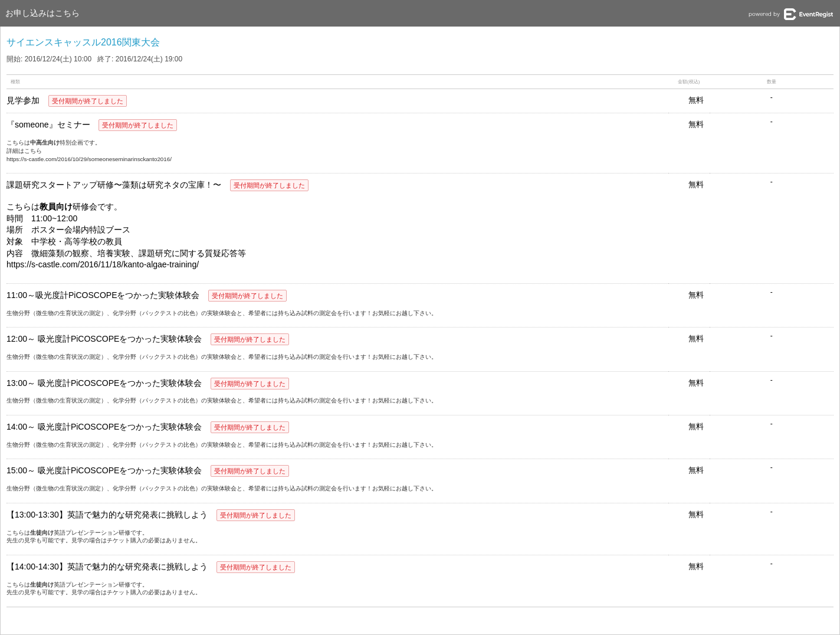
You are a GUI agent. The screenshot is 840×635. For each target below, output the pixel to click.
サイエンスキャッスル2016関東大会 (83, 42)
